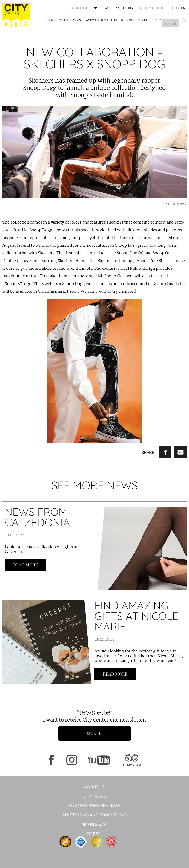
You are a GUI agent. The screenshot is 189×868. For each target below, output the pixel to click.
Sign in (95, 734)
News (77, 21)
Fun (114, 21)
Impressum (95, 824)
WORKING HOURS (119, 8)
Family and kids (96, 21)
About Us (94, 787)
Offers (64, 21)
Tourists (127, 21)
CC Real (94, 834)
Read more (26, 565)
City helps (94, 796)
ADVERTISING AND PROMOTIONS (94, 815)
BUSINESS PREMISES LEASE (95, 806)
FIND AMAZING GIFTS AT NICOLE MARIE (136, 616)
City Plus (145, 21)
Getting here (152, 8)
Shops (51, 21)
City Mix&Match (167, 21)
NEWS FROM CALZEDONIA (37, 517)
